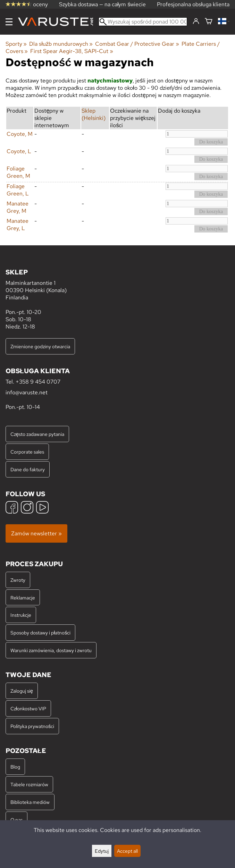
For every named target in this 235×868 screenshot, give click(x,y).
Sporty (16, 44)
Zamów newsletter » (36, 533)
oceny (27, 4)
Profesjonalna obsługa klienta (193, 4)
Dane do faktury (28, 469)
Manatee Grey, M (18, 207)
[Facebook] (12, 508)
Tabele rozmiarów (29, 784)
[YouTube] (42, 508)
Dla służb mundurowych (61, 44)
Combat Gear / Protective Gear (137, 44)
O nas (16, 820)
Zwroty (18, 580)
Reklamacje (23, 598)
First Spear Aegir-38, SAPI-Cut (72, 51)
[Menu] (9, 22)
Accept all (127, 851)
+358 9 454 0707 (38, 382)
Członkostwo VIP (28, 708)
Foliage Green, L (18, 190)
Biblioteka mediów (30, 802)
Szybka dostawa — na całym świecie (103, 4)
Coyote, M (20, 134)
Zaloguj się (22, 691)
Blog (15, 767)
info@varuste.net (27, 392)
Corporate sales (27, 452)
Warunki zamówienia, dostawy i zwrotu (51, 650)
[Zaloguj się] (196, 21)
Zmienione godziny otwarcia (40, 346)
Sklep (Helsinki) (94, 114)
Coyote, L (19, 151)
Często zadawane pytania (37, 434)
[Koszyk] (209, 22)
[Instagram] (27, 508)
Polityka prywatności (32, 726)
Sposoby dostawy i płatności (40, 633)
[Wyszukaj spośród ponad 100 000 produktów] (143, 22)
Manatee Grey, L (18, 225)
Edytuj (102, 851)
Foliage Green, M (18, 172)
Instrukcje (21, 615)
